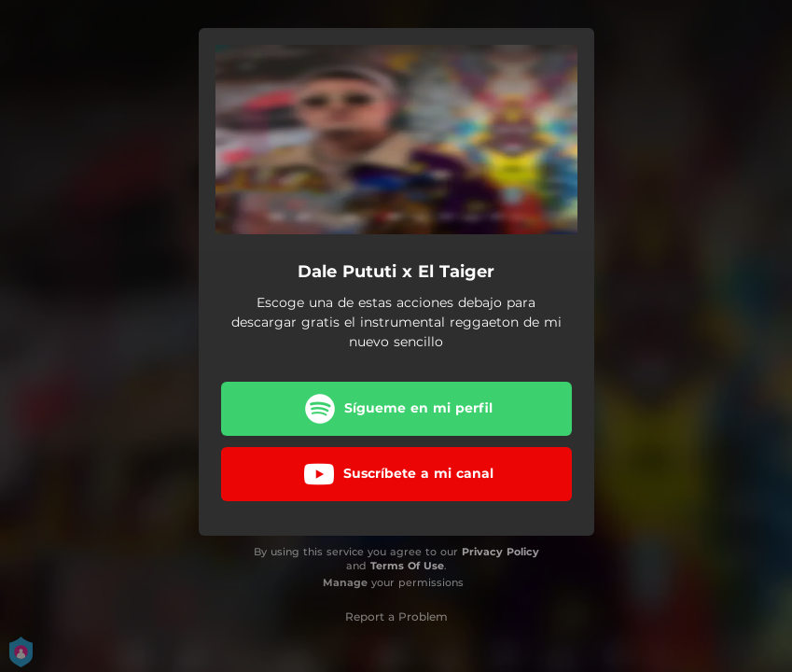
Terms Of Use (407, 566)
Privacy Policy (500, 552)
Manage (345, 582)
